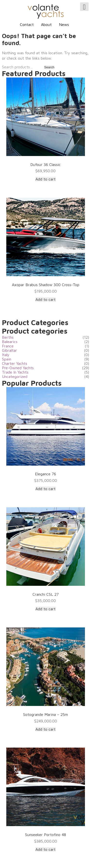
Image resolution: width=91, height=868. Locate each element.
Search (49, 67)
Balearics (10, 342)
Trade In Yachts (15, 372)
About (46, 24)
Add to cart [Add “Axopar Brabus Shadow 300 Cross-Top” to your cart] (45, 299)
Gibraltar (9, 350)
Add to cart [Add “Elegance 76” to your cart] (45, 489)
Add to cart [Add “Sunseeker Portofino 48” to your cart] (45, 849)
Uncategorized (15, 376)
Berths (8, 337)
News (64, 24)
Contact (27, 24)
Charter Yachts (15, 363)
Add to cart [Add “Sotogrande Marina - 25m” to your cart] (45, 729)
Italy (6, 355)
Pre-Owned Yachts (18, 368)
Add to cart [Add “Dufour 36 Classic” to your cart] (45, 179)
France (8, 346)
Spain (7, 359)
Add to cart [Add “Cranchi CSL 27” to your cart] (45, 609)
